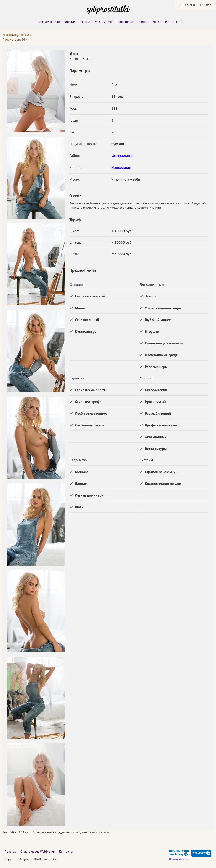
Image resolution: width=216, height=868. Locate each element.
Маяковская (121, 167)
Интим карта (174, 22)
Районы (143, 22)
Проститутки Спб (49, 22)
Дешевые (85, 22)
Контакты (66, 852)
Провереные (125, 22)
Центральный (122, 156)
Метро (157, 22)
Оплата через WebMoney (38, 852)
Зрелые (70, 22)
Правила (11, 852)
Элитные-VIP (104, 22)
